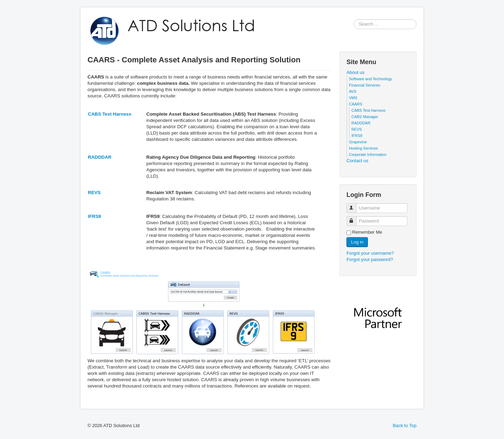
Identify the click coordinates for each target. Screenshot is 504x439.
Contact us (357, 161)
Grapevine (358, 142)
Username (355, 205)
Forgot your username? (370, 253)
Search (354, 24)
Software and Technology (370, 79)
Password (355, 218)
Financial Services (365, 85)
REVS (94, 193)
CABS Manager (365, 117)
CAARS (356, 104)
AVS (353, 91)
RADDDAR (100, 157)
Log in (357, 242)
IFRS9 (94, 216)
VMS (353, 98)
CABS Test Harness (110, 114)
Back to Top (405, 426)
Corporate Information (368, 155)
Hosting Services (363, 148)
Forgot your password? (370, 259)
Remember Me (367, 232)
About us (355, 72)
